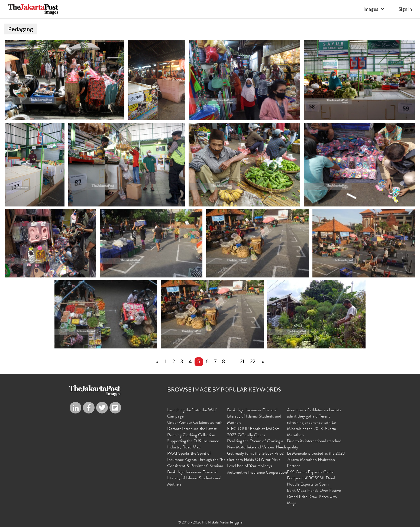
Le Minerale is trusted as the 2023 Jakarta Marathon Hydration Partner (316, 460)
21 (242, 362)
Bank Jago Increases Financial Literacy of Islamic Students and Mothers (194, 479)
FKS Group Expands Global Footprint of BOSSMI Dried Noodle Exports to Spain (311, 479)
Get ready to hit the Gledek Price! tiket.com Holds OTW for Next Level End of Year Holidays (256, 460)
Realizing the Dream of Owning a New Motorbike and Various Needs (257, 445)
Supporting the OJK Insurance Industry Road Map (193, 445)
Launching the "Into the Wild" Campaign (192, 414)
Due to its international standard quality (314, 445)
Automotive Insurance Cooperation (257, 473)
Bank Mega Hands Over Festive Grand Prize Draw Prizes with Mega (314, 497)
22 (253, 362)
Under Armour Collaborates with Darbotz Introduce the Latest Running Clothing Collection (195, 429)
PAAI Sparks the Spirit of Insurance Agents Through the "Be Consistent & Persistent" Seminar (196, 460)
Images (371, 9)
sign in (405, 9)
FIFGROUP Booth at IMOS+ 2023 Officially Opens (253, 432)
